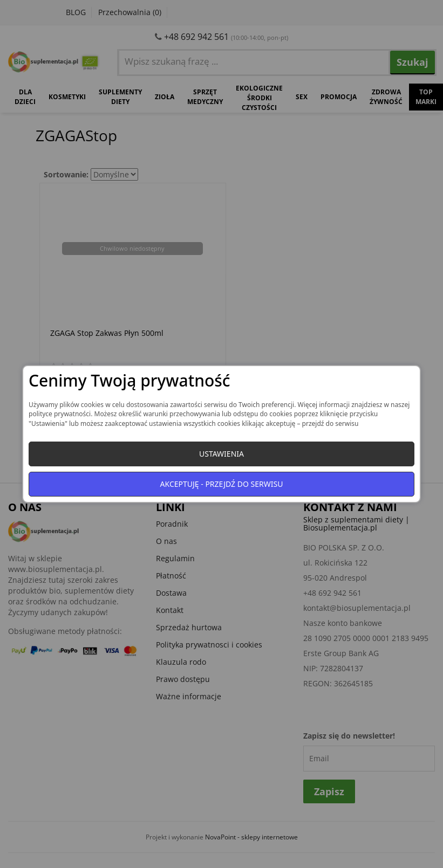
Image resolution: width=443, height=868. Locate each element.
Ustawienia (221, 454)
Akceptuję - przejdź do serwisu (222, 484)
